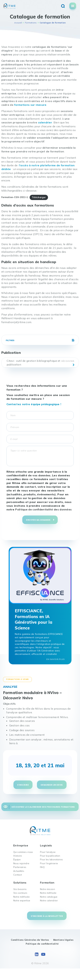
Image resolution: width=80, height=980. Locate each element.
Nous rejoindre (21, 863)
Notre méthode (21, 897)
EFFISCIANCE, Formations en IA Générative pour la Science (34, 619)
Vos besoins (20, 889)
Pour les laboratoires (51, 859)
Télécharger (39, 197)
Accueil (18, 23)
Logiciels (46, 845)
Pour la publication (50, 856)
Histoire (18, 856)
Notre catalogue (49, 897)
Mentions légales (63, 940)
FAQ (42, 867)
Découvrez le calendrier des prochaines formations (43, 807)
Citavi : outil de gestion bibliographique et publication (34, 363)
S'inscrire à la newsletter (47, 916)
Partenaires (20, 867)
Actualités (19, 871)
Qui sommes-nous (23, 852)
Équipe (17, 859)
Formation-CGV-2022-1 (15, 197)
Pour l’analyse (48, 852)
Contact (18, 875)
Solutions (20, 883)
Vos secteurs (20, 893)
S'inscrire (23, 785)
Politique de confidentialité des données (43, 509)
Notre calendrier (49, 900)
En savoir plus (55, 659)
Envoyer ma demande (38, 520)
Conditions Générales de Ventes (30, 940)
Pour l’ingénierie (49, 863)
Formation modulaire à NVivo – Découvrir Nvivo (32, 695)
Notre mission (47, 889)
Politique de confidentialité (42, 944)
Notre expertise (22, 900)
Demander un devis (52, 785)
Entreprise (21, 845)
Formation (47, 883)
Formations (31, 23)
